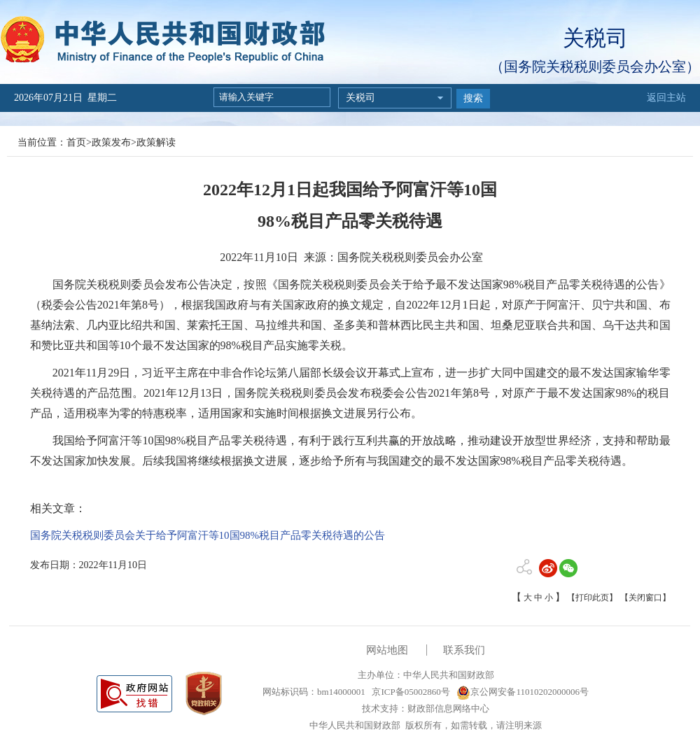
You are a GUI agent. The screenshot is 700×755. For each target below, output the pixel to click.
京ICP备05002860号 (409, 692)
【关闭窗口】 (645, 598)
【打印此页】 (592, 598)
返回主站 (666, 98)
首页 (76, 142)
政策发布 (111, 142)
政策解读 (156, 142)
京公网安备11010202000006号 (523, 692)
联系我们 (464, 650)
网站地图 (387, 650)
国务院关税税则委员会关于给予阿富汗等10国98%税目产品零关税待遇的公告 (208, 535)
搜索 (473, 98)
